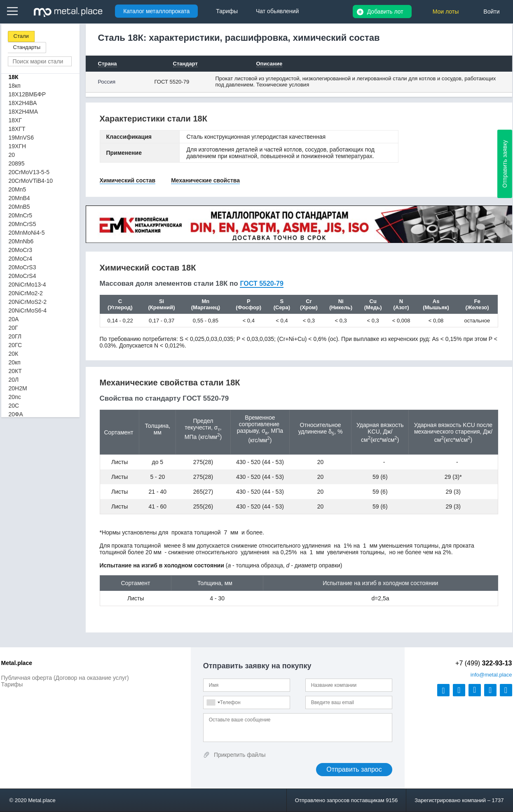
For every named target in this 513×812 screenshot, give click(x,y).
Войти (491, 12)
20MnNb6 (21, 241)
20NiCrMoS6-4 (28, 310)
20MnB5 (19, 207)
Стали (21, 36)
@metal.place (491, 675)
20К (14, 354)
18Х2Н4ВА (23, 103)
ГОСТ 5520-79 (172, 82)
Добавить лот (385, 12)
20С (14, 406)
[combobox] (213, 702)
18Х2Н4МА (23, 112)
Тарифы (12, 684)
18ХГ (15, 120)
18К (14, 77)
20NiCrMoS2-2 (28, 302)
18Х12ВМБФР (27, 94)
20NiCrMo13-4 (27, 285)
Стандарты (27, 47)
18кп (15, 86)
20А (14, 319)
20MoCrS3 (22, 267)
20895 (17, 163)
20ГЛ (15, 336)
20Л (14, 380)
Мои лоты (446, 12)
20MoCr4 (21, 259)
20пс (15, 397)
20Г (13, 328)
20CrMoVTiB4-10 (31, 181)
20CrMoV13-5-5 (29, 172)
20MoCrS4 (22, 276)
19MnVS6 (21, 138)
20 (12, 155)
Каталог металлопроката (156, 11)
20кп (15, 362)
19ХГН (18, 146)
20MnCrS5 (22, 224)
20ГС (15, 345)
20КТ (15, 371)
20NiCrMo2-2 (26, 293)
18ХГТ (17, 129)
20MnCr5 (21, 215)
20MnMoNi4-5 (27, 233)
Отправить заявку (505, 164)
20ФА (16, 414)
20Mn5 (18, 189)
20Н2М (18, 388)
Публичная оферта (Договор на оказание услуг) (65, 678)
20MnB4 (19, 198)
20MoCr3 (21, 250)
